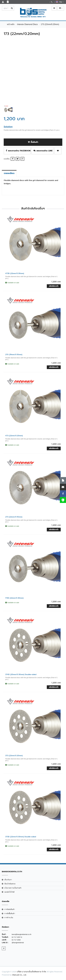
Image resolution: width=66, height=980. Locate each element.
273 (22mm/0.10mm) (14, 517)
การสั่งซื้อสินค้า (10, 914)
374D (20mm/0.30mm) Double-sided (21, 674)
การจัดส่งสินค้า (10, 909)
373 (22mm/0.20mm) (14, 756)
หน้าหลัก (11, 24)
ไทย (60, 2)
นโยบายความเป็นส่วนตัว (13, 888)
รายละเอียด (9, 173)
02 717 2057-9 (17, 937)
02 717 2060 (16, 940)
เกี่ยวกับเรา (8, 880)
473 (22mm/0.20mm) (14, 436)
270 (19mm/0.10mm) (14, 355)
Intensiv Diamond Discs (27, 24)
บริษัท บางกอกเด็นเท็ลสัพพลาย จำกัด (31, 972)
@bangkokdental (18, 943)
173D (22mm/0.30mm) (14, 598)
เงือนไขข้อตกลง (10, 884)
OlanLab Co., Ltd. (19, 975)
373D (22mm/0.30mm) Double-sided (21, 837)
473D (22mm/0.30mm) (15, 273)
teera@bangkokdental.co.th (21, 934)
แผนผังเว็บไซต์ (9, 892)
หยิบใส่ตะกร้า (54, 286)
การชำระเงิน (9, 918)
